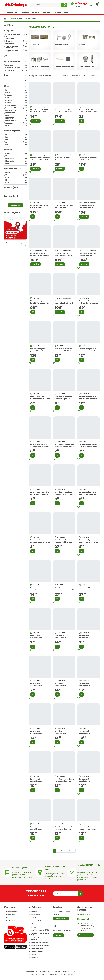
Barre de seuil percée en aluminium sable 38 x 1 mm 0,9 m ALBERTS (40, 542)
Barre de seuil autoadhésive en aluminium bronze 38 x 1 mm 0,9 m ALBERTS (88, 734)
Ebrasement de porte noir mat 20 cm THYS (88, 159)
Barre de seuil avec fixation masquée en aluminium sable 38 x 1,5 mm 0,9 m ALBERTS (64, 830)
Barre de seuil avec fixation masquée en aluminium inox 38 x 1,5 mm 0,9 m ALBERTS (64, 782)
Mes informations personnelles (16, 918)
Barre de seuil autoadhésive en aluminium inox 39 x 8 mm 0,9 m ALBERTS (64, 639)
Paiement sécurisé (36, 924)
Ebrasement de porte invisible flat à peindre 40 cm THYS (39, 303)
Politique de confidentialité (39, 943)
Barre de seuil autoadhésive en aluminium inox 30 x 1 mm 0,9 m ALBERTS (40, 734)
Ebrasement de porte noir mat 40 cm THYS (39, 207)
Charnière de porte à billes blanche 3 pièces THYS (40, 111)
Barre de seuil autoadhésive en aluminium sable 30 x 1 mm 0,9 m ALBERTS (64, 734)
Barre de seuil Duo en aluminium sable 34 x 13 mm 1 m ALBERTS (63, 542)
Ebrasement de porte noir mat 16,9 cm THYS (88, 254)
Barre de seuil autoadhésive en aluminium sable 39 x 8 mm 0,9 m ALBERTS (40, 591)
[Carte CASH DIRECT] (72, 872)
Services (33, 927)
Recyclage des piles (37, 952)
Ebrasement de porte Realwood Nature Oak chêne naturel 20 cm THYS (88, 208)
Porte (21, 19)
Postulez (58, 935)
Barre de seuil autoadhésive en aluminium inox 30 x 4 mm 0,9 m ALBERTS (40, 639)
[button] (97, 5)
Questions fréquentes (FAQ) (40, 930)
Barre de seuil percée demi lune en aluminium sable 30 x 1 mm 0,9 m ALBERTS (40, 494)
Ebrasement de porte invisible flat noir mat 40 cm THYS (63, 255)
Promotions (34, 912)
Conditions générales (70, 972)
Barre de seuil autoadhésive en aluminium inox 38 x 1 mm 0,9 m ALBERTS (40, 782)
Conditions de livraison (38, 921)
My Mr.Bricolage (12, 921)
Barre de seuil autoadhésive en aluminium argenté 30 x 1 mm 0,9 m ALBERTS (88, 687)
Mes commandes (12, 912)
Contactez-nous (36, 918)
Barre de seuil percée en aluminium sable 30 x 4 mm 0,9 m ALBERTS (40, 399)
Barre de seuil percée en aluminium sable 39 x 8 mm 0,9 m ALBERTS (64, 351)
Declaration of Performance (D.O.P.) (39, 934)
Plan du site (34, 958)
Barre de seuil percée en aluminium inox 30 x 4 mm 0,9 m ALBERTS (40, 447)
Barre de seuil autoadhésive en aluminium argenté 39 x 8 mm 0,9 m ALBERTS (64, 687)
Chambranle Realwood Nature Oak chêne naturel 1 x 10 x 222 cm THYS (64, 160)
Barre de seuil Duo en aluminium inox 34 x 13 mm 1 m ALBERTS (89, 590)
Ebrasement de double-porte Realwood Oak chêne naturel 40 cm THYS (64, 112)
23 (69, 851)
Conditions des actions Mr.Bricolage (37, 939)
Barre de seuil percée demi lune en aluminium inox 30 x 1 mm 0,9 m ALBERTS (89, 447)
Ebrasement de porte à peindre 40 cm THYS (38, 350)
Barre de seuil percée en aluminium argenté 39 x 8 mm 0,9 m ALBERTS (88, 399)
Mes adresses (11, 915)
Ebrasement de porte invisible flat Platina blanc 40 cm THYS (40, 255)
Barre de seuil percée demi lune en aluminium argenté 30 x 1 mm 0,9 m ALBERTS (64, 447)
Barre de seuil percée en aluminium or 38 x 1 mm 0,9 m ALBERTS (64, 494)
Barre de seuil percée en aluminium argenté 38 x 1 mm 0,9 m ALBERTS (88, 494)
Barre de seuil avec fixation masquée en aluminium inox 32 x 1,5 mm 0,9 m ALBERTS (89, 830)
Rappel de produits (37, 949)
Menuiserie (13, 19)
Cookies (33, 955)
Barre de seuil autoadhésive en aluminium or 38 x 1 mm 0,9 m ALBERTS (89, 782)
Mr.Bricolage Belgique (85, 914)
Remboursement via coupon (39, 946)
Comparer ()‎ (94, 76)
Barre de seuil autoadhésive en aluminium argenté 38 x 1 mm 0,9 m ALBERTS (39, 830)
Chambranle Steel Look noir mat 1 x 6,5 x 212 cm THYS (89, 111)
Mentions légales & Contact (50, 972)
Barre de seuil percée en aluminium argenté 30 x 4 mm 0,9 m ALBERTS (64, 399)
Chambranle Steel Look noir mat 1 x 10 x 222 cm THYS (40, 159)
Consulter (35, 121)
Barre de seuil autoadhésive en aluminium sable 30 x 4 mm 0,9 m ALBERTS (89, 639)
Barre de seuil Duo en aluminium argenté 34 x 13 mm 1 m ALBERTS (64, 590)
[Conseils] (7, 872)
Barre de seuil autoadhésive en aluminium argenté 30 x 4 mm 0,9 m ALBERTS (39, 687)
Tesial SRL (70, 974)
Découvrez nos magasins (16, 243)
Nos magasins (35, 915)
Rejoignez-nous (60, 919)
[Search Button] (64, 5)
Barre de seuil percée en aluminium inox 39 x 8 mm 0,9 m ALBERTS (88, 351)
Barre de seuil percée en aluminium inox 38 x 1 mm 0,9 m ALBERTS (88, 542)
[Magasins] (40, 872)
